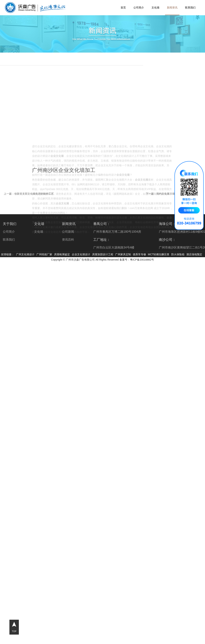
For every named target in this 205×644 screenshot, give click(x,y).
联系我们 (190, 8)
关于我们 (10, 224)
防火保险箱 (178, 254)
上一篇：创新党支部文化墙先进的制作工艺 (29, 194)
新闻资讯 (172, 8)
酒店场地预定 (194, 254)
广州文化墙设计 (25, 254)
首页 (123, 8)
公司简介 (139, 8)
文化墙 (155, 8)
